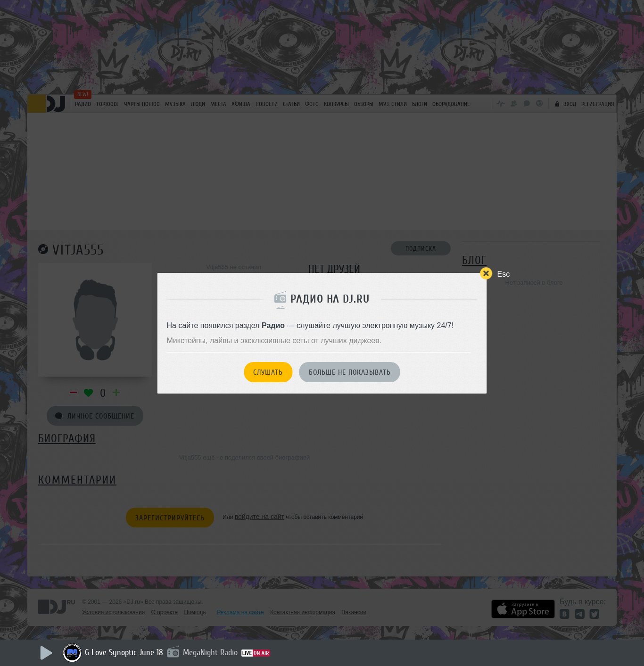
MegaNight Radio (210, 652)
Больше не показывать (350, 372)
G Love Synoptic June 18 (124, 652)
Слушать (268, 372)
